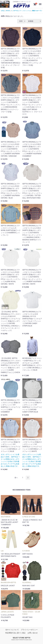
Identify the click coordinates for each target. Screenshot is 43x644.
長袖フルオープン (37, 11)
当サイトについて (12, 630)
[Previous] (16, 478)
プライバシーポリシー (29, 630)
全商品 (3, 11)
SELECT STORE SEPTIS (21, 638)
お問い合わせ (33, 633)
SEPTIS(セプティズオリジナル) (22, 11)
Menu (39, 3)
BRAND (8, 11)
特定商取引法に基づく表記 (15, 633)
